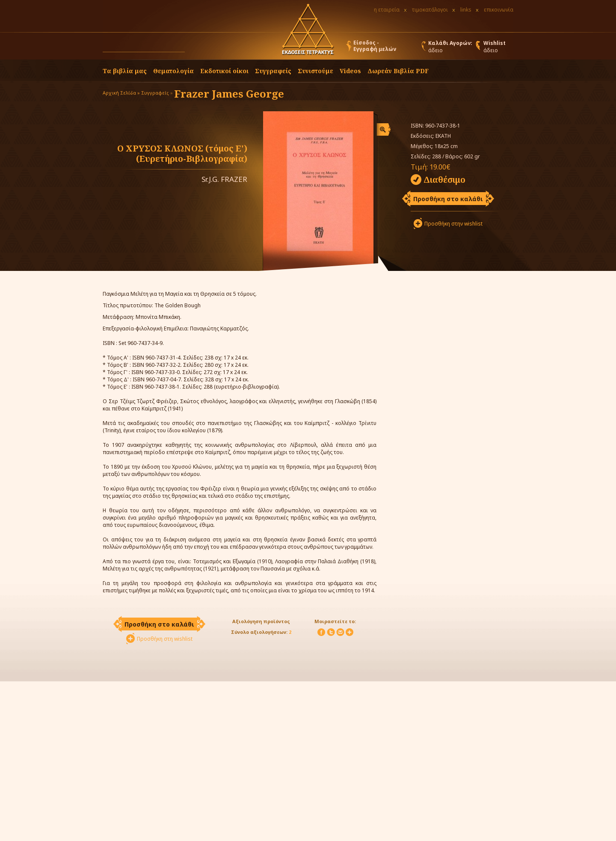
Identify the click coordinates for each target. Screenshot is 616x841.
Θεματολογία (173, 71)
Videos (350, 71)
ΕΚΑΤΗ (443, 136)
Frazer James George (229, 94)
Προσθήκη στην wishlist (453, 224)
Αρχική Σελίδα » (121, 93)
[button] (193, 48)
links (466, 10)
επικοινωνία (499, 10)
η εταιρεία (387, 10)
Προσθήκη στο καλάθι (448, 199)
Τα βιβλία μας (125, 71)
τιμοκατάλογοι (430, 10)
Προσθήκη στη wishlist (165, 639)
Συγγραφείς (155, 93)
